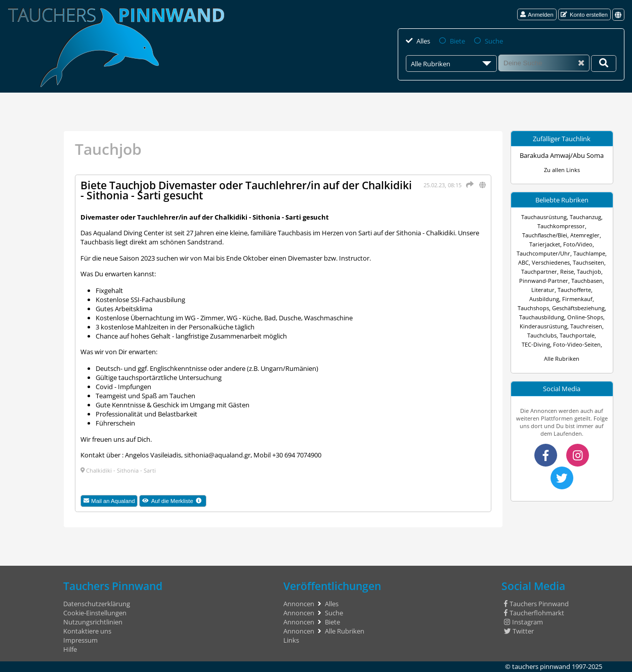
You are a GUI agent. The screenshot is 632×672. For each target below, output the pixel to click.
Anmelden (537, 14)
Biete (457, 41)
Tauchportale (577, 335)
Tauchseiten (588, 262)
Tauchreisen (586, 326)
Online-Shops (585, 317)
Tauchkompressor (561, 226)
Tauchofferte (574, 290)
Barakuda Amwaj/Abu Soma (562, 155)
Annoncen (299, 604)
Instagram (523, 622)
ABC (523, 262)
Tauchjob (589, 271)
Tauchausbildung (542, 317)
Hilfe (70, 649)
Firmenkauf (577, 299)
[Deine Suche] (604, 64)
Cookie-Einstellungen (95, 613)
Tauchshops (533, 308)
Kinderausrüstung (543, 326)
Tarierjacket (545, 244)
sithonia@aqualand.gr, (218, 455)
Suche (494, 41)
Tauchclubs (542, 335)
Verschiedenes (551, 262)
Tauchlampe (589, 253)
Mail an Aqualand (109, 501)
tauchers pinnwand (541, 666)
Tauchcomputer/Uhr (543, 253)
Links (291, 640)
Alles (423, 41)
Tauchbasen (587, 281)
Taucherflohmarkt (534, 613)
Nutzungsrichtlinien (93, 622)
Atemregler (585, 235)
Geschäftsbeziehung (578, 308)
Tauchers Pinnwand (536, 604)
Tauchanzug (585, 217)
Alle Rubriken (562, 359)
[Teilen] (468, 184)
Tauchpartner (539, 271)
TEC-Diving (536, 344)
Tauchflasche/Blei (545, 235)
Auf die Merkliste (174, 501)
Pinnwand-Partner (544, 281)
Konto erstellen (584, 14)
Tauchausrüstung (544, 217)
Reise (567, 271)
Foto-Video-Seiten (577, 344)
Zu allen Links (562, 170)
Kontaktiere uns (87, 631)
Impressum (80, 640)
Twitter (519, 631)
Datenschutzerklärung (97, 604)
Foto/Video (578, 244)
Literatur (543, 290)
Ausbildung (544, 299)
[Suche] (544, 63)
